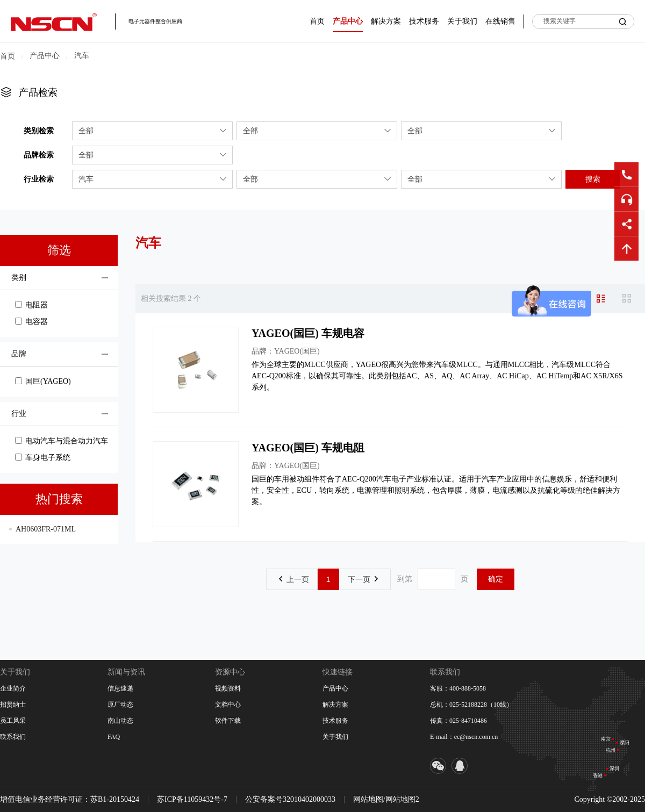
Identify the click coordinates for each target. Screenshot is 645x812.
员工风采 (13, 721)
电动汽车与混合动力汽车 (62, 441)
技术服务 (424, 21)
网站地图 (368, 799)
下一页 (363, 579)
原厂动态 (120, 705)
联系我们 (13, 737)
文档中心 (228, 705)
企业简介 (13, 688)
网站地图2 (402, 799)
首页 (317, 21)
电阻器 (31, 305)
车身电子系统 (43, 458)
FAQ (114, 737)
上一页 (294, 579)
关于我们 (462, 21)
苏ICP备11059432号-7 (192, 799)
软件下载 (228, 721)
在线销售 (500, 21)
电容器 (31, 322)
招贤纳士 (13, 705)
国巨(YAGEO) (43, 381)
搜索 (593, 179)
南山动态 (120, 721)
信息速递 (120, 688)
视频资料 (228, 688)
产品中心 (348, 21)
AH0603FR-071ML (46, 529)
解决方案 (386, 21)
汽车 (82, 56)
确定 (496, 579)
